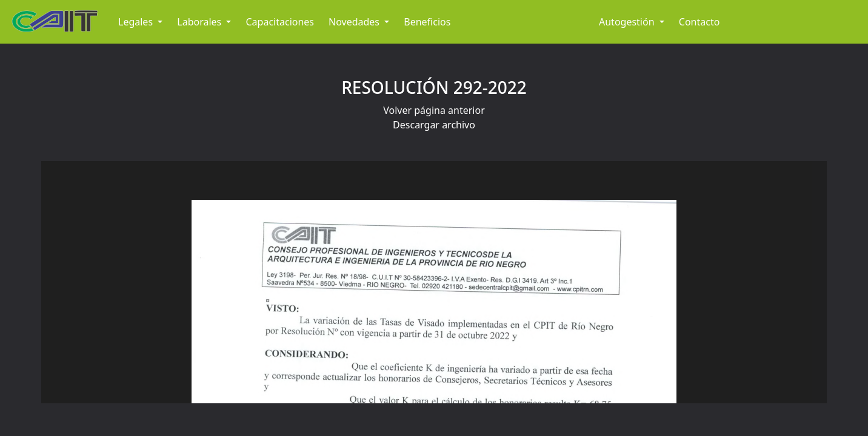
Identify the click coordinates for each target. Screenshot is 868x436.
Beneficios (427, 22)
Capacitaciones (280, 22)
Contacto (699, 22)
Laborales (200, 22)
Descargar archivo (434, 125)
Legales (137, 22)
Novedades (355, 22)
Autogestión (628, 22)
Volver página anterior (434, 110)
